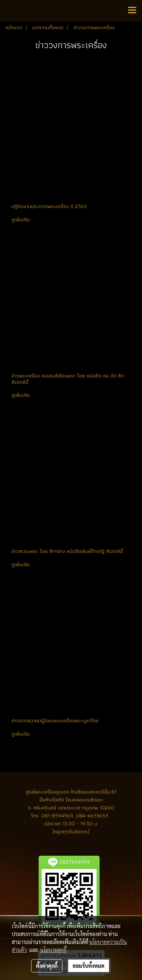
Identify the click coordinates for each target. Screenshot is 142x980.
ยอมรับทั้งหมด (89, 966)
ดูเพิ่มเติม (21, 219)
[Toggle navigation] (132, 11)
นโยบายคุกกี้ (53, 950)
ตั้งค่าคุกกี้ (47, 966)
